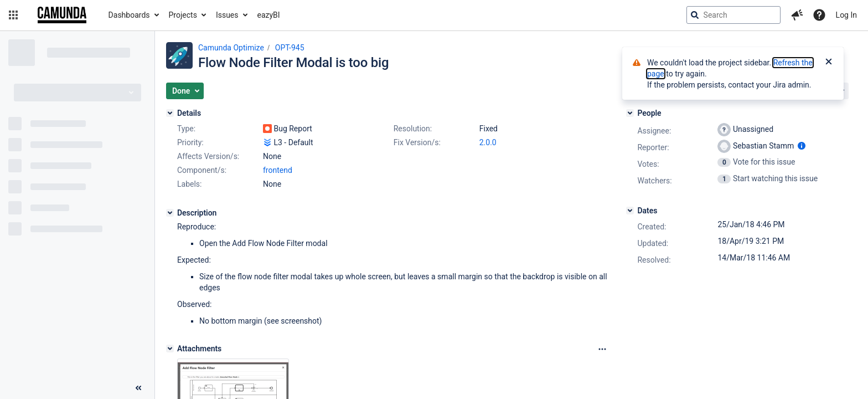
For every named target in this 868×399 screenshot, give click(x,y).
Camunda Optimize (231, 48)
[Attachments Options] (602, 349)
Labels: (189, 184)
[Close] (829, 63)
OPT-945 (290, 48)
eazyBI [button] (269, 15)
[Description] (170, 213)
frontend (278, 170)
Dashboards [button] (129, 15)
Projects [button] (183, 15)
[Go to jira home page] (62, 15)
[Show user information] (802, 146)
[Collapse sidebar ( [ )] (138, 388)
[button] (13, 15)
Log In (846, 15)
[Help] (819, 15)
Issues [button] (227, 15)
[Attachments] (170, 349)
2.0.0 (488, 142)
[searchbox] (733, 15)
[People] (630, 113)
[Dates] (630, 211)
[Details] (170, 113)
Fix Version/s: (417, 142)
